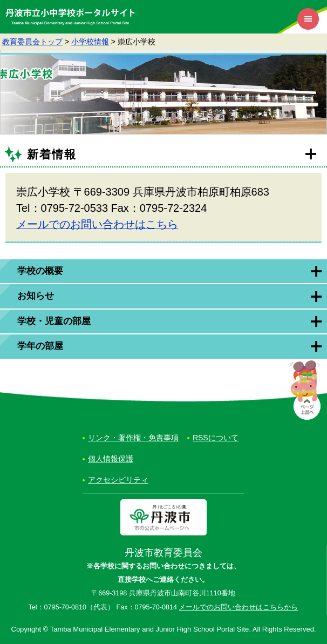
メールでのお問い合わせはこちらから (238, 607)
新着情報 (52, 154)
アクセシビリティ (118, 480)
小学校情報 (90, 42)
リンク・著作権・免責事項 (133, 438)
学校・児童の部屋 (54, 321)
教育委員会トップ (32, 42)
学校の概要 (40, 271)
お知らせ (36, 296)
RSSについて (216, 438)
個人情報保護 (111, 459)
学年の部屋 (40, 346)
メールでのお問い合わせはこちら (97, 224)
